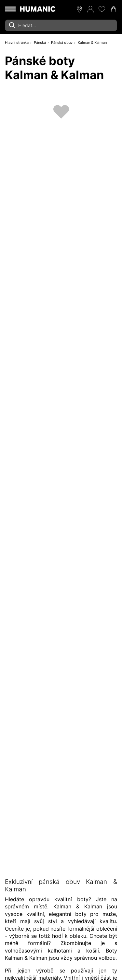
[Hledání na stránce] (61, 25)
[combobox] (61, 25)
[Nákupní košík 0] (114, 9)
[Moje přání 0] (102, 9)
